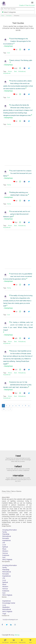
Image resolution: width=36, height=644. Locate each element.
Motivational (22, 71)
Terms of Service (16, 491)
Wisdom (5, 551)
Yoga (4, 614)
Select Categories (9, 12)
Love (4, 545)
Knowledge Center (9, 603)
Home (3, 16)
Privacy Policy (6, 491)
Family (9, 124)
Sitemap (17, 635)
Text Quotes (9, 16)
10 (4, 409)
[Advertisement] (18, 146)
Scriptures (6, 555)
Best (15, 71)
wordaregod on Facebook (3, 627)
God (8, 53)
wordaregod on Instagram (16, 627)
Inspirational (7, 73)
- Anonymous (8, 46)
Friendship (6, 534)
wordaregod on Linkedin (11, 627)
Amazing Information (10, 530)
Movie (10, 71)
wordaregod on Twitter (7, 627)
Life (4, 543)
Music (4, 549)
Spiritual (5, 547)
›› (10, 409)
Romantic (6, 538)
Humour (5, 553)
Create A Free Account (27, 5)
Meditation (6, 607)
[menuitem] (5, 641)
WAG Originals (7, 560)
